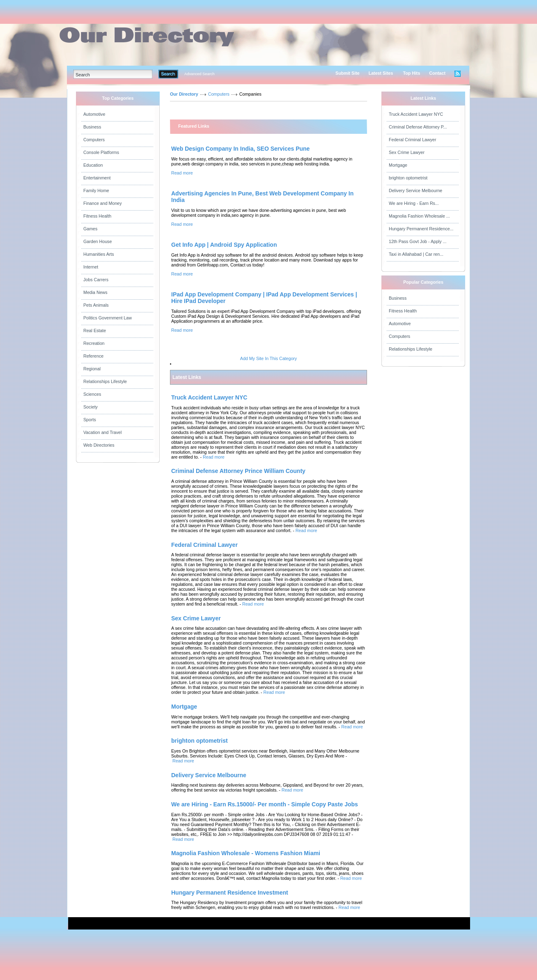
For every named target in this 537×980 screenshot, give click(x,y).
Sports (90, 420)
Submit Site (348, 73)
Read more (182, 173)
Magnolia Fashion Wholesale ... (419, 216)
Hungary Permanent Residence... (421, 229)
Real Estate (95, 330)
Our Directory (184, 94)
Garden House (98, 241)
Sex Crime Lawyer (407, 152)
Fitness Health (97, 216)
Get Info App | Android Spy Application (224, 245)
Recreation (94, 343)
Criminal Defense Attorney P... (418, 127)
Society (91, 407)
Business (92, 127)
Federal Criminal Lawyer (412, 140)
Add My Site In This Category (268, 358)
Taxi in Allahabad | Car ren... (416, 254)
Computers (94, 140)
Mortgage (398, 165)
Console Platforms (101, 152)
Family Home (96, 190)
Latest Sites (381, 73)
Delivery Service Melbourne (415, 190)
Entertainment (97, 178)
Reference (93, 356)
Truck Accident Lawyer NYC (416, 114)
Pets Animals (96, 305)
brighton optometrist (408, 178)
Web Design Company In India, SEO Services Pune (240, 149)
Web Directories (99, 445)
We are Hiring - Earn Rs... (414, 203)
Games (90, 229)
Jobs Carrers (96, 280)
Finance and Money (103, 203)
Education (93, 165)
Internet (91, 267)
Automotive (94, 114)
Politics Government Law (108, 318)
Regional (92, 369)
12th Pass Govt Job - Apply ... (418, 241)
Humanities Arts (99, 254)
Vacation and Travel (102, 432)
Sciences (92, 394)
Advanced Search (200, 74)
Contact (437, 73)
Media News (95, 292)
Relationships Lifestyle (105, 381)
